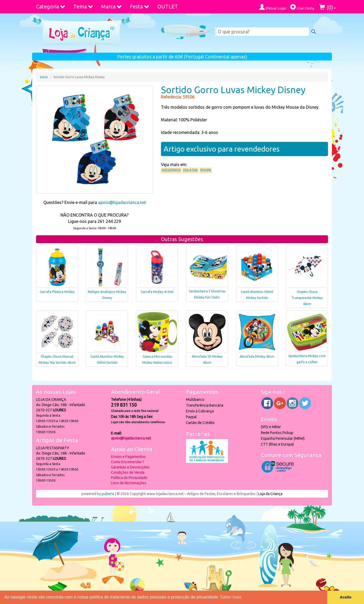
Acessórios (171, 170)
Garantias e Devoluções (130, 467)
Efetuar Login (273, 7)
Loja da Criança (270, 494)
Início (44, 77)
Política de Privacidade (129, 478)
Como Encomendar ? (128, 462)
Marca (112, 6)
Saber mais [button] (231, 597)
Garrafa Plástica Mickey (57, 292)
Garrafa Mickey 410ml (157, 292)
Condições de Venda (128, 472)
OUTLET (168, 6)
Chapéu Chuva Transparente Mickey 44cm (307, 298)
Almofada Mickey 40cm (257, 356)
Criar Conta (302, 7)
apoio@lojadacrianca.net (122, 202)
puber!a (108, 494)
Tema (83, 6)
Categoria (51, 6)
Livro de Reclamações (129, 483)
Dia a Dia (190, 170)
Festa (140, 6)
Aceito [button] (346, 597)
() (328, 7)
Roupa (206, 170)
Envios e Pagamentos (128, 457)
